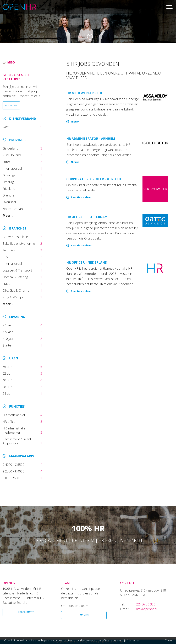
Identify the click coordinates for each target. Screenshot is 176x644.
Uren (14, 358)
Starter (8, 345)
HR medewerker (14, 415)
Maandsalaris (21, 456)
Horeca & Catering (16, 277)
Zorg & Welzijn (13, 297)
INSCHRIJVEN (11, 105)
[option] (88, 22)
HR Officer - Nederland (87, 262)
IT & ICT (8, 257)
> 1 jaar (8, 325)
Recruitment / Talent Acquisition (17, 441)
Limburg (9, 182)
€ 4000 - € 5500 (14, 465)
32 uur (8, 373)
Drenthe (9, 195)
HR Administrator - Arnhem (91, 139)
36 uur (8, 367)
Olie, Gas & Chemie (16, 290)
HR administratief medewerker (14, 430)
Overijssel (10, 202)
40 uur (8, 380)
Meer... (8, 215)
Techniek (9, 250)
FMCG (7, 284)
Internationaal (13, 168)
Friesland (9, 189)
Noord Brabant (14, 209)
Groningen (10, 175)
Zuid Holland (12, 155)
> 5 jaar (8, 332)
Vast (6, 127)
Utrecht (8, 162)
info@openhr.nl (146, 609)
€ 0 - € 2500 (11, 478)
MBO (11, 62)
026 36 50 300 (145, 604)
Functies (17, 406)
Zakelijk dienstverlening (19, 243)
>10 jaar (8, 339)
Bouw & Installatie (16, 237)
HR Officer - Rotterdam (87, 217)
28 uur (8, 387)
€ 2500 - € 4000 (14, 471)
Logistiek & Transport (18, 270)
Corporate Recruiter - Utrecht (94, 179)
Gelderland (11, 148)
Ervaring (17, 317)
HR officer (10, 422)
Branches (18, 228)
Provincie (18, 140)
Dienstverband (23, 119)
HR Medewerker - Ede (85, 93)
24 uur (8, 393)
